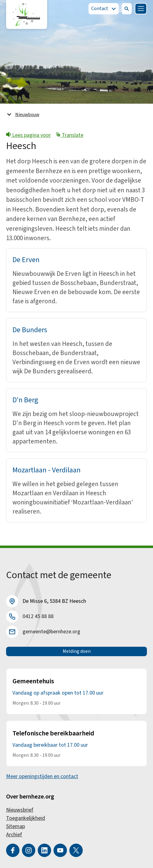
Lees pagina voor (28, 135)
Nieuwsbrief (20, 810)
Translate (70, 135)
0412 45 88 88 (38, 616)
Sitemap (16, 826)
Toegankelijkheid (26, 818)
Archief (14, 835)
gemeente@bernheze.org (51, 632)
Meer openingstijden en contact (42, 776)
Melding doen (77, 651)
